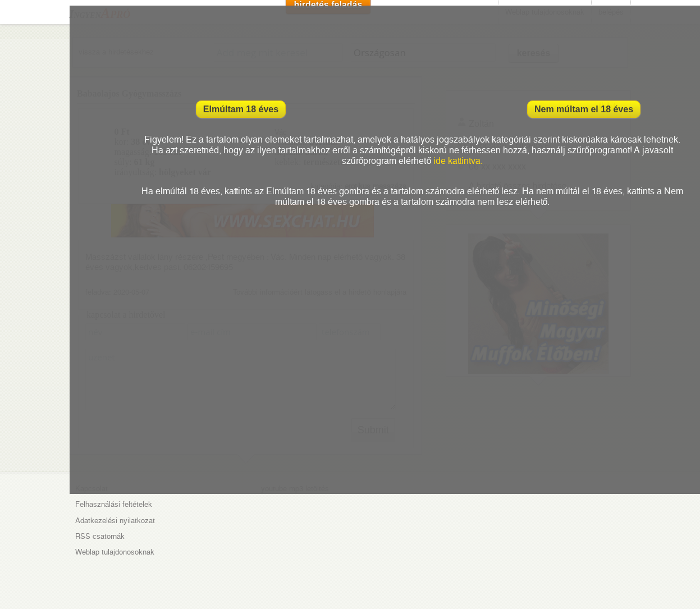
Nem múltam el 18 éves (584, 109)
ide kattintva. (458, 161)
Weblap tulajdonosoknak (115, 552)
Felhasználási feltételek (114, 504)
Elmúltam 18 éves (241, 109)
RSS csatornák (100, 536)
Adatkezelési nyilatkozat (115, 521)
